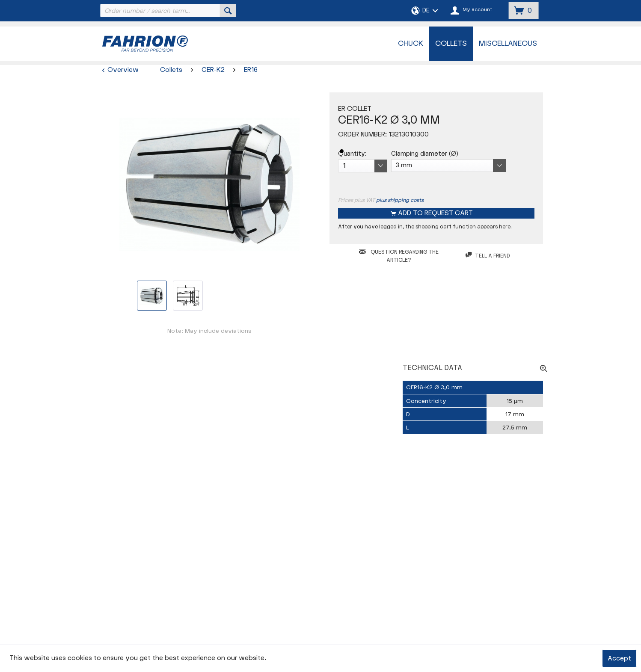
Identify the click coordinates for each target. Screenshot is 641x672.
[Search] (228, 11)
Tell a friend (488, 256)
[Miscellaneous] (508, 44)
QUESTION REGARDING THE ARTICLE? (399, 256)
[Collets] (451, 44)
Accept (619, 659)
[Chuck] (411, 44)
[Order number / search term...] (167, 11)
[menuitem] (167, 11)
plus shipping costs (400, 200)
